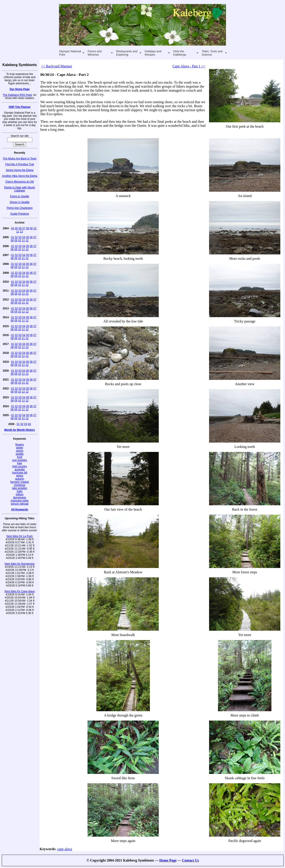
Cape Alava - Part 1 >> (189, 66)
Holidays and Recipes (153, 53)
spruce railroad (19, 504)
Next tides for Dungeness (20, 564)
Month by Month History (19, 430)
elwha (19, 476)
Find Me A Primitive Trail (20, 164)
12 (21, 232)
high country (19, 466)
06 (20, 228)
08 (27, 228)
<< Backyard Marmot (56, 66)
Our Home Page (20, 89)
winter (20, 448)
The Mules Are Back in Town (19, 159)
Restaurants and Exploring (127, 53)
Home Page (168, 860)
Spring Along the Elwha (20, 170)
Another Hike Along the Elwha (20, 176)
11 (18, 232)
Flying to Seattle (20, 196)
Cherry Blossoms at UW (20, 182)
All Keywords (20, 510)
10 (35, 228)
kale (20, 463)
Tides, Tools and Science (212, 53)
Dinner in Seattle (20, 202)
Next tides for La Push (20, 536)
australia (19, 469)
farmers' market (20, 482)
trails (19, 491)
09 (31, 228)
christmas (19, 485)
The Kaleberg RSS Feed (17, 95)
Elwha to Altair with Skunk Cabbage (19, 189)
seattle (19, 454)
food (19, 457)
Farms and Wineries (95, 53)
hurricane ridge (20, 501)
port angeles (20, 460)
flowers (20, 445)
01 (13, 237)
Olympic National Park (70, 53)
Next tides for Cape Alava (19, 591)
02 (16, 237)
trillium (20, 494)
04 (13, 228)
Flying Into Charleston (20, 208)
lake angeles (19, 488)
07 (24, 228)
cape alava (65, 849)
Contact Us (190, 860)
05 (16, 228)
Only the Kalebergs (180, 53)
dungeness (20, 497)
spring (20, 451)
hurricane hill (20, 473)
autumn (20, 479)
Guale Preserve (19, 214)
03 (20, 237)
